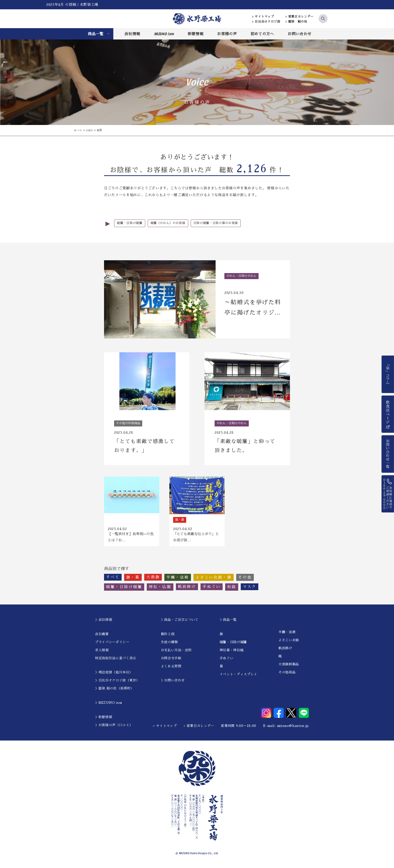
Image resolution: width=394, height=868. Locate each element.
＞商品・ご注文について (180, 622)
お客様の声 (227, 34)
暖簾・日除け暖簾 (131, 223)
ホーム (79, 130)
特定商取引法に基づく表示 (116, 661)
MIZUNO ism (164, 34)
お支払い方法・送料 (176, 653)
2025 (91, 130)
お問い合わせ (300, 34)
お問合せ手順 (171, 661)
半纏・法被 (287, 635)
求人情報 (102, 653)
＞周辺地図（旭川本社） (114, 675)
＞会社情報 (104, 622)
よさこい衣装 (289, 643)
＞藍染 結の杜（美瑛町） (114, 691)
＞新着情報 (104, 720)
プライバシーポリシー (112, 645)
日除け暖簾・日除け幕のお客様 (222, 223)
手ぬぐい (227, 661)
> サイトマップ (263, 17)
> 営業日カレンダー (300, 17)
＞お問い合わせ (173, 683)
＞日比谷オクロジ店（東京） (117, 683)
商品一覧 (96, 34)
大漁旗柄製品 (289, 667)
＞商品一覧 (228, 622)
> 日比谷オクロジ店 (266, 22)
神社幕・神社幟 (232, 653)
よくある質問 (171, 669)
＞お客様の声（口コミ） (114, 728)
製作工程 (168, 637)
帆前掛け (285, 651)
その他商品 (287, 675)
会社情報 (132, 34)
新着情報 (196, 34)
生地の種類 (169, 645)
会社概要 (102, 637)
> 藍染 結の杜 (296, 22)
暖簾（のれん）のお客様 (171, 223)
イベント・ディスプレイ (238, 677)
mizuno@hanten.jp (293, 729)
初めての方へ (262, 34)
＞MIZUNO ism (108, 705)
